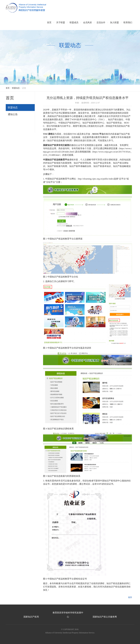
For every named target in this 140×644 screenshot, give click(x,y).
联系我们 (128, 22)
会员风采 (87, 22)
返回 (130, 597)
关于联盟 (61, 22)
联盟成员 (74, 22)
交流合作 (101, 22)
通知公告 (13, 114)
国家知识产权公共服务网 (105, 617)
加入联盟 (114, 22)
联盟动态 (16, 88)
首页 (49, 22)
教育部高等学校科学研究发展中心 (68, 615)
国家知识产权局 (31, 617)
